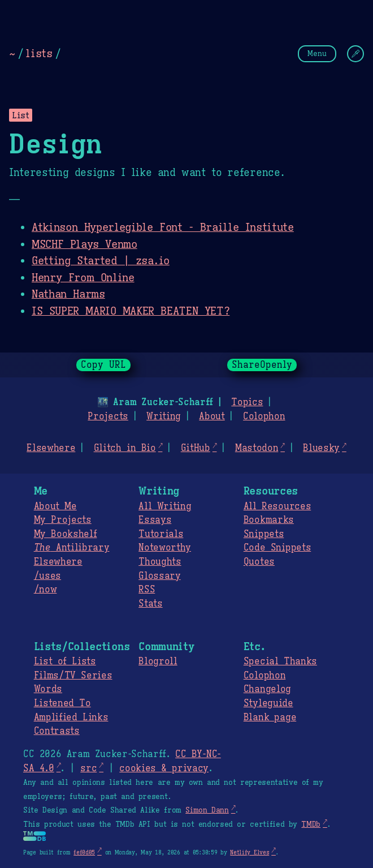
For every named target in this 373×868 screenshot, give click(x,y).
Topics (247, 402)
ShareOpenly (262, 365)
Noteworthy (165, 548)
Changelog (267, 689)
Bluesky (321, 448)
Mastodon (257, 448)
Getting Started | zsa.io (101, 260)
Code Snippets (277, 548)
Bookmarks (269, 520)
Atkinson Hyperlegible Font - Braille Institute (163, 227)
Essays (155, 520)
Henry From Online (83, 277)
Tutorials (161, 534)
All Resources (277, 506)
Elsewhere (51, 448)
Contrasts (57, 731)
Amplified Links (71, 717)
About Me (55, 506)
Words (48, 689)
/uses (47, 576)
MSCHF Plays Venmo (84, 244)
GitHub (196, 448)
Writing (164, 416)
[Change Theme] (355, 54)
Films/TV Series (73, 676)
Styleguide (268, 703)
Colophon (264, 416)
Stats (150, 604)
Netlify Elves (250, 852)
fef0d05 (84, 852)
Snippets (264, 534)
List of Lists (65, 661)
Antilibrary (72, 548)
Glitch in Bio (125, 448)
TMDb (311, 824)
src (88, 768)
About (212, 416)
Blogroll (158, 661)
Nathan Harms (68, 294)
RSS (147, 590)
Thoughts (160, 562)
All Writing (165, 506)
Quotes (259, 562)
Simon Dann (207, 810)
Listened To (62, 703)
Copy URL (103, 365)
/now (45, 590)
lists (39, 53)
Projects (108, 416)
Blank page (270, 717)
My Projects (63, 520)
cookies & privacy (164, 768)
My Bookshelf (66, 534)
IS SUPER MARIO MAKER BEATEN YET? (131, 311)
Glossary (159, 576)
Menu (317, 53)
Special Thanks (280, 661)
